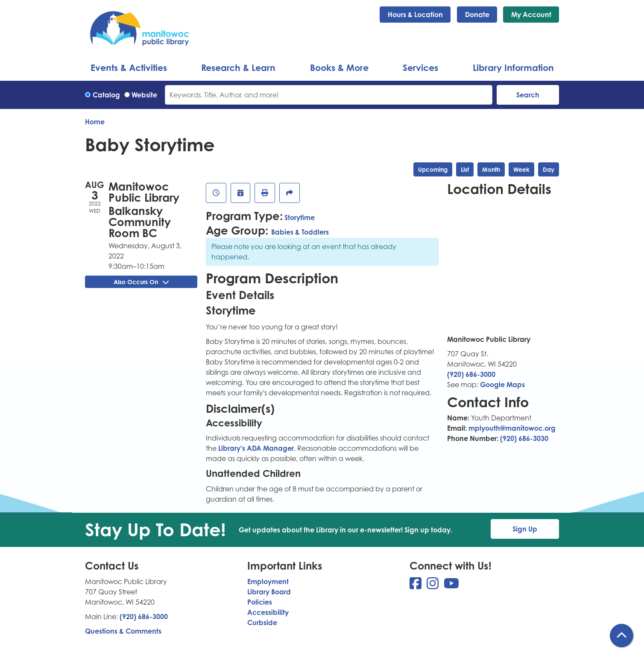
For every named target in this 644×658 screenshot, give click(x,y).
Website (144, 95)
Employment (268, 582)
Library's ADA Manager (255, 448)
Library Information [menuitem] (513, 68)
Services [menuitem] (420, 68)
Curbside (262, 623)
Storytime (300, 217)
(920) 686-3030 (524, 438)
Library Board (269, 592)
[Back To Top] (622, 636)
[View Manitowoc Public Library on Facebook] (416, 586)
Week (521, 169)
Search (528, 95)
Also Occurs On (141, 282)
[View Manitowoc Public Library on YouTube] (451, 586)
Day (549, 169)
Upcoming (433, 169)
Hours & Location (415, 15)
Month (491, 169)
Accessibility (268, 612)
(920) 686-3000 (471, 374)
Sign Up (525, 529)
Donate (477, 15)
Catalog (106, 95)
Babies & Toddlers (300, 232)
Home (95, 122)
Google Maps (502, 385)
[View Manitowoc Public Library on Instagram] (433, 586)
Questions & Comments (123, 631)
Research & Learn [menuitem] (238, 68)
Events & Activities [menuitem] (129, 68)
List (465, 169)
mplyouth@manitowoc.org (512, 428)
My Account (531, 15)
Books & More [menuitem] (339, 68)
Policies (260, 602)
